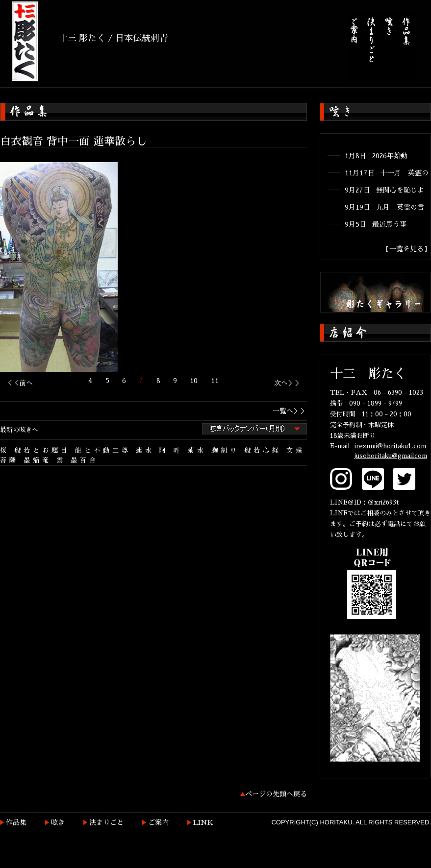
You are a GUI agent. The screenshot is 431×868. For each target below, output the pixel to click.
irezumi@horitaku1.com (390, 446)
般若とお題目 (42, 450)
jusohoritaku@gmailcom (391, 456)
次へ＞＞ (288, 383)
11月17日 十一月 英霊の (387, 173)
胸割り (225, 450)
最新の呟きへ (19, 430)
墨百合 (85, 460)
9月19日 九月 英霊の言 (384, 207)
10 (194, 381)
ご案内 (158, 822)
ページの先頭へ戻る (276, 794)
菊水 (197, 450)
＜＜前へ (19, 383)
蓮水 (145, 450)
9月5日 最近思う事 (376, 224)
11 (215, 381)
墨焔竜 (38, 460)
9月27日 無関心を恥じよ (384, 190)
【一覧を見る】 (406, 249)
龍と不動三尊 (103, 450)
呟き (58, 822)
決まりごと (106, 822)
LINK (203, 822)
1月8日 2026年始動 (376, 156)
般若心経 (263, 450)
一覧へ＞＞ (290, 411)
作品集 (16, 822)
